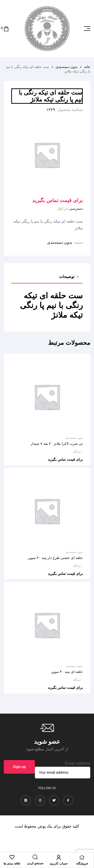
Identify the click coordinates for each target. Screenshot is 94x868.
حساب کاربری (58, 864)
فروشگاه (82, 864)
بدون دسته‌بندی (67, 67)
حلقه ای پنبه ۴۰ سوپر (67, 672)
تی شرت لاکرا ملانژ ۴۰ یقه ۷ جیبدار (57, 444)
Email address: (77, 763)
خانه (87, 67)
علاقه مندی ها (12, 864)
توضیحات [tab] (67, 277)
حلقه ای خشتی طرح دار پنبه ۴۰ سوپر (55, 558)
